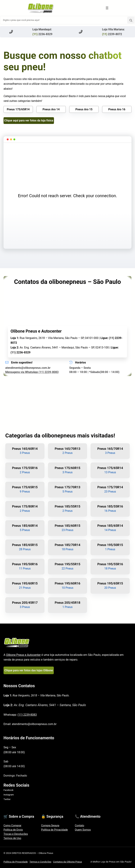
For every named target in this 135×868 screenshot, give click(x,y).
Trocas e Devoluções (16, 834)
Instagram (9, 795)
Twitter (7, 799)
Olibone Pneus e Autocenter (23, 655)
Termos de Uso (12, 838)
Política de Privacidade (54, 830)
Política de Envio (13, 830)
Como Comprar (12, 825)
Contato (80, 825)
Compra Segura (50, 825)
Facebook (8, 790)
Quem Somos (83, 830)
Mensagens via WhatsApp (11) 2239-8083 (32, 372)
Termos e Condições (40, 862)
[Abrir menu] (107, 8)
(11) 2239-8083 (27, 715)
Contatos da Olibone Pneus (67, 862)
